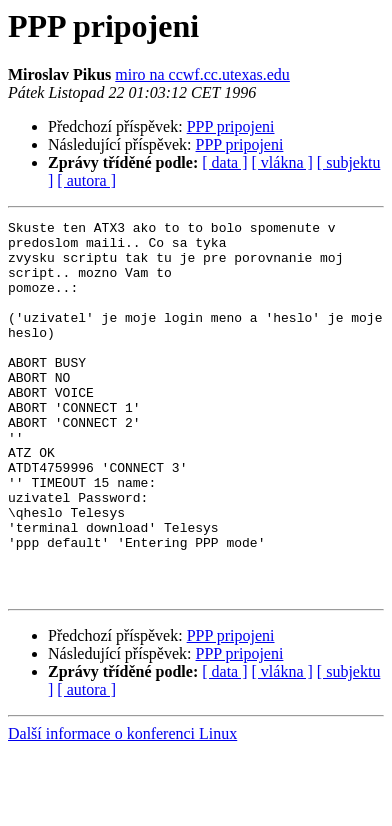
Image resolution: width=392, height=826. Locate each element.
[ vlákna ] (282, 162)
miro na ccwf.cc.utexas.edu (202, 74)
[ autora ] (86, 180)
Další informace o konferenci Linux (122, 808)
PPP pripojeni (231, 126)
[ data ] (224, 162)
